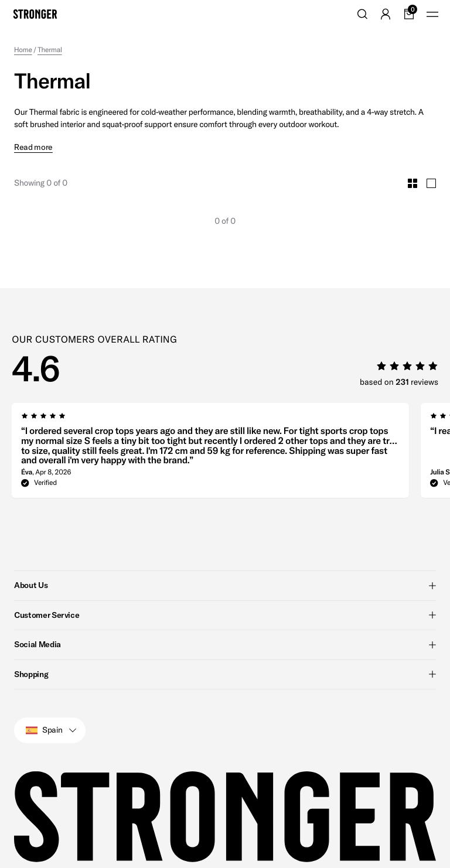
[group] (210, 432)
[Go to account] (386, 14)
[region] (231, 432)
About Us (225, 563)
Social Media (225, 622)
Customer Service (225, 593)
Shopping (225, 652)
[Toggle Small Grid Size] (412, 161)
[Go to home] (35, 14)
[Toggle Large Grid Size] (431, 161)
